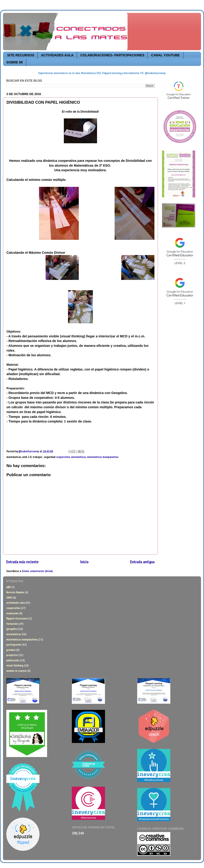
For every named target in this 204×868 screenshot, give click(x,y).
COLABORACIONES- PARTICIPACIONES (112, 55)
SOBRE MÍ (15, 62)
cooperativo (63, 457)
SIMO (9, 597)
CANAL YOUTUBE (165, 55)
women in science (17, 671)
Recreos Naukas (15, 592)
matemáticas (79, 457)
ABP (9, 587)
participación (14, 644)
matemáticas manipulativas (103, 457)
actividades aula (16, 603)
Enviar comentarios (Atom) (37, 571)
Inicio (84, 562)
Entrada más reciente (22, 562)
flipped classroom (17, 618)
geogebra (12, 629)
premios (11, 650)
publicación (13, 660)
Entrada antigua (142, 562)
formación (12, 624)
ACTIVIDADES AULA (57, 55)
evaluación (12, 613)
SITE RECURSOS (21, 55)
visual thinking (15, 665)
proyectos (12, 655)
